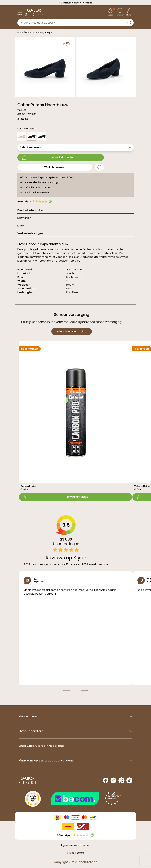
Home (20, 33)
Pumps (48, 33)
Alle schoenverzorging (72, 331)
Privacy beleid (75, 853)
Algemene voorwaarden (76, 845)
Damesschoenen (34, 33)
